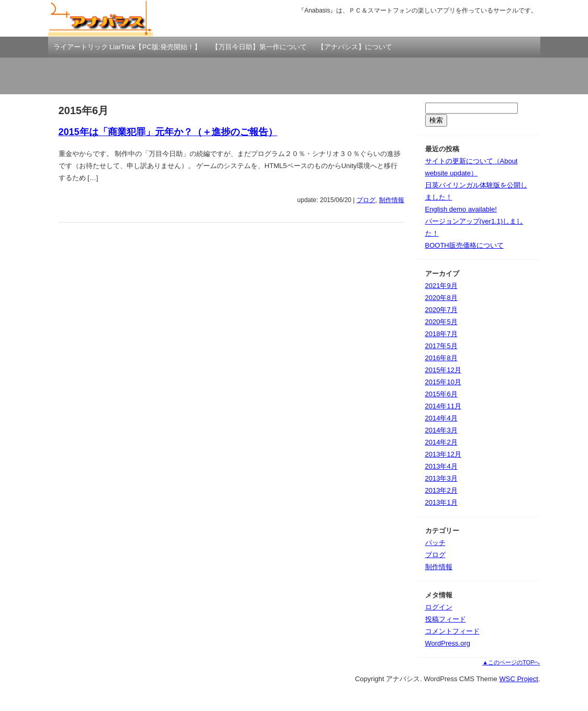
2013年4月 (441, 466)
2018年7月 (441, 334)
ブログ (366, 200)
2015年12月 (443, 370)
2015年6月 (441, 394)
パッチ (435, 543)
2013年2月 (441, 490)
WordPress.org (448, 643)
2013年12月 (443, 454)
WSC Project (518, 679)
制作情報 (392, 200)
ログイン (439, 607)
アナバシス (101, 18)
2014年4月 (441, 418)
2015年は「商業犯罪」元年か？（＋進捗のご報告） (168, 132)
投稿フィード (446, 619)
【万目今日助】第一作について (259, 47)
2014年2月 (441, 442)
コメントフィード (452, 631)
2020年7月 (441, 310)
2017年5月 (441, 346)
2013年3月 (441, 478)
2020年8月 (441, 298)
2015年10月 (443, 382)
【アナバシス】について (355, 47)
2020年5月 (441, 322)
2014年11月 (443, 406)
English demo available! (461, 209)
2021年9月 (441, 286)
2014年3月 (441, 430)
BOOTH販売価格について (464, 245)
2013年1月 (441, 502)
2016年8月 (441, 358)
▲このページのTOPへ (511, 662)
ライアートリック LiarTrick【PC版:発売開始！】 (127, 47)
